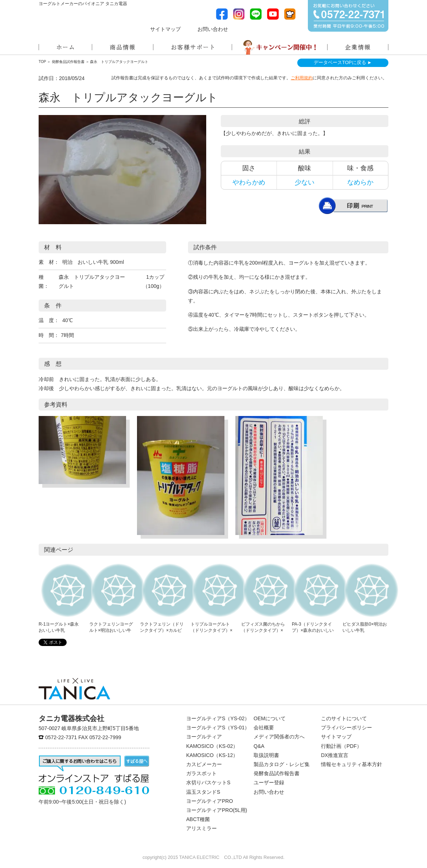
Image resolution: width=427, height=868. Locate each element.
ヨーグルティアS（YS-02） (218, 718)
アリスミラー (201, 828)
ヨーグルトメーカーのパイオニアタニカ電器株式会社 (74, 24)
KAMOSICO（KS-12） (212, 755)
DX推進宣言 (335, 755)
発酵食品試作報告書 (68, 62)
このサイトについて (344, 718)
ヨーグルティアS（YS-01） (218, 728)
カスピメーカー (204, 764)
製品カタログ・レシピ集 (282, 764)
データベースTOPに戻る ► (343, 62)
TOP (42, 62)
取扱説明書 (266, 755)
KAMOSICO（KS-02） (212, 746)
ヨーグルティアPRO (209, 801)
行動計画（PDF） (341, 746)
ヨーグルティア (204, 737)
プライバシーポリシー (346, 728)
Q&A (259, 746)
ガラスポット (201, 773)
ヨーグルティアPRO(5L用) (217, 810)
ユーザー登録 (269, 782)
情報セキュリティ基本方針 (352, 764)
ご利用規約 (302, 78)
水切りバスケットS (208, 782)
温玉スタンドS (203, 792)
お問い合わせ (213, 29)
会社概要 (264, 728)
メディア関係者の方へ (266, 29)
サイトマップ (165, 29)
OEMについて (270, 718)
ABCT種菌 (198, 819)
